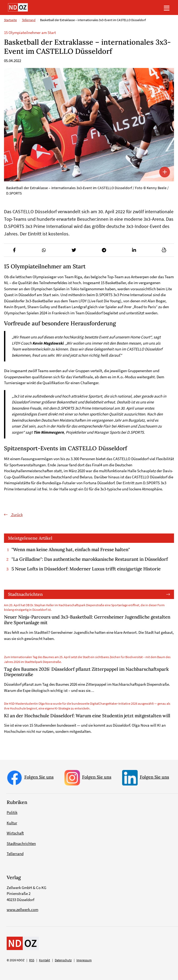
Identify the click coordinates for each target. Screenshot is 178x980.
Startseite (10, 20)
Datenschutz (63, 960)
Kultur (12, 823)
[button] (14, 250)
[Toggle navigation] (167, 7)
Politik (12, 812)
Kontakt (45, 960)
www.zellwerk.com (22, 910)
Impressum (84, 960)
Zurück (17, 515)
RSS (32, 960)
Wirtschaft (15, 833)
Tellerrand (29, 20)
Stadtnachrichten (25, 594)
